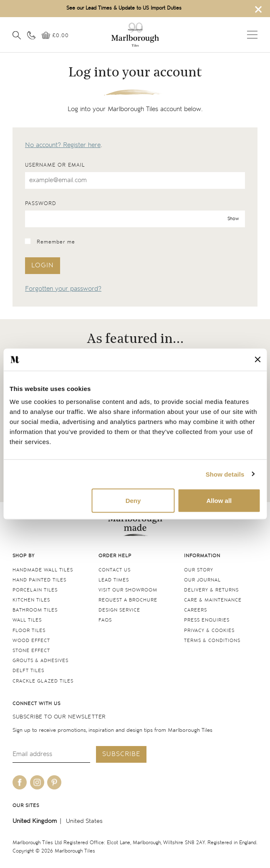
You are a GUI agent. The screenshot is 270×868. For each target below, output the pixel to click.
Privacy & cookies (209, 631)
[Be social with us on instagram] (37, 782)
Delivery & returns (211, 590)
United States (84, 821)
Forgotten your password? (63, 289)
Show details (225, 474)
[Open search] (17, 35)
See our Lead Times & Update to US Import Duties (124, 8)
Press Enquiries (207, 620)
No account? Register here (63, 145)
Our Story (199, 570)
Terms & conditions (212, 641)
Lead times (114, 580)
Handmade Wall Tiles (43, 570)
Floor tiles (29, 631)
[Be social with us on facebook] (20, 782)
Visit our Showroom (128, 590)
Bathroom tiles (35, 610)
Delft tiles (28, 671)
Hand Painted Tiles (39, 580)
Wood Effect (31, 641)
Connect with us (37, 704)
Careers (196, 610)
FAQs (105, 620)
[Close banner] (257, 360)
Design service (119, 610)
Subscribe (121, 754)
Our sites (26, 806)
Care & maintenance (213, 600)
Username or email (55, 165)
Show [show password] (233, 219)
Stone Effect (31, 651)
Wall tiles (27, 620)
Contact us (115, 570)
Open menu (252, 35)
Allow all (219, 501)
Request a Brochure (128, 600)
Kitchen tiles (31, 600)
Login (43, 265)
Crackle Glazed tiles (43, 681)
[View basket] (55, 36)
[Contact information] (31, 35)
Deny (133, 501)
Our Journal (202, 580)
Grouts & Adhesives (40, 661)
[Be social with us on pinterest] (54, 782)
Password (41, 204)
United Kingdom (35, 821)
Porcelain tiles (35, 590)
